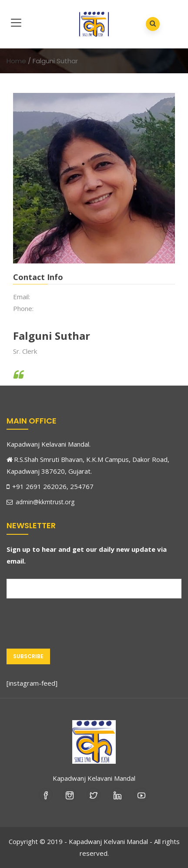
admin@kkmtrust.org (40, 502)
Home (16, 61)
